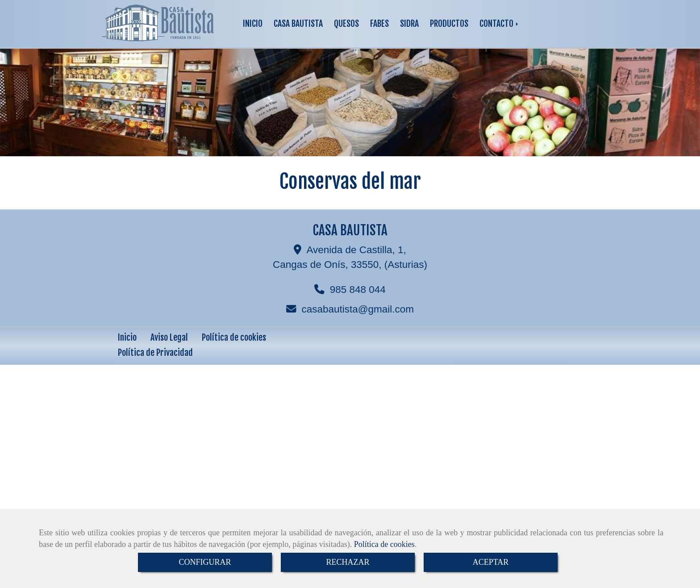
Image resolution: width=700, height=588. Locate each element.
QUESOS (346, 23)
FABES (379, 23)
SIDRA (409, 23)
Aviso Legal (169, 337)
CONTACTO (500, 23)
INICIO (253, 23)
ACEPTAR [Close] (491, 562)
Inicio (127, 337)
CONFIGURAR (205, 562)
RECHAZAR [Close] (348, 562)
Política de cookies (384, 544)
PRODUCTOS (449, 23)
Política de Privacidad (155, 352)
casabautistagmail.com (358, 309)
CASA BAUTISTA (298, 23)
